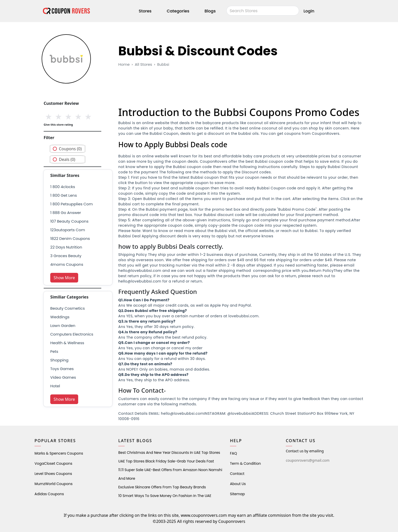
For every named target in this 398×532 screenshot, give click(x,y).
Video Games (63, 377)
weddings (60, 317)
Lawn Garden (63, 326)
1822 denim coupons (70, 238)
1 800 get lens (64, 195)
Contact (237, 474)
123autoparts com (68, 230)
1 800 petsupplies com (71, 204)
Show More (64, 278)
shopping (59, 360)
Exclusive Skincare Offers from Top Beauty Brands (162, 487)
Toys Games (62, 369)
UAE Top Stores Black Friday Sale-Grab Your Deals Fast (166, 461)
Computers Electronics (72, 334)
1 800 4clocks (63, 187)
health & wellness (67, 343)
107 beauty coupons (69, 221)
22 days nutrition (66, 247)
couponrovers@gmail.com (308, 460)
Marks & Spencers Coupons (59, 453)
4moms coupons (67, 264)
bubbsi (163, 64)
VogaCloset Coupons (53, 463)
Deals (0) (67, 159)
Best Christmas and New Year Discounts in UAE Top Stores (169, 453)
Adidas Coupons (49, 494)
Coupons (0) (70, 149)
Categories (178, 11)
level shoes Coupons (53, 474)
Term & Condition (245, 463)
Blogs (210, 11)
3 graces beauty (66, 256)
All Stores (143, 64)
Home (124, 64)
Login (309, 11)
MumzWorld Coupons (54, 484)
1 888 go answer (66, 213)
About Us (238, 484)
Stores (145, 11)
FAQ (234, 453)
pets (54, 351)
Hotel (55, 386)
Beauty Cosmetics (68, 308)
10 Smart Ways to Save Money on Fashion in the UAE (165, 496)
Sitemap (237, 494)
